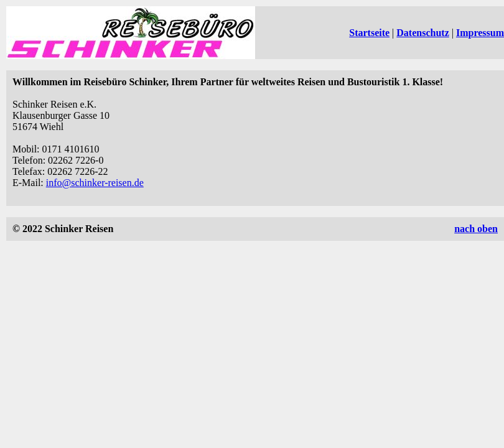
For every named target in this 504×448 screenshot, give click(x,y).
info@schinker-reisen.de (95, 183)
